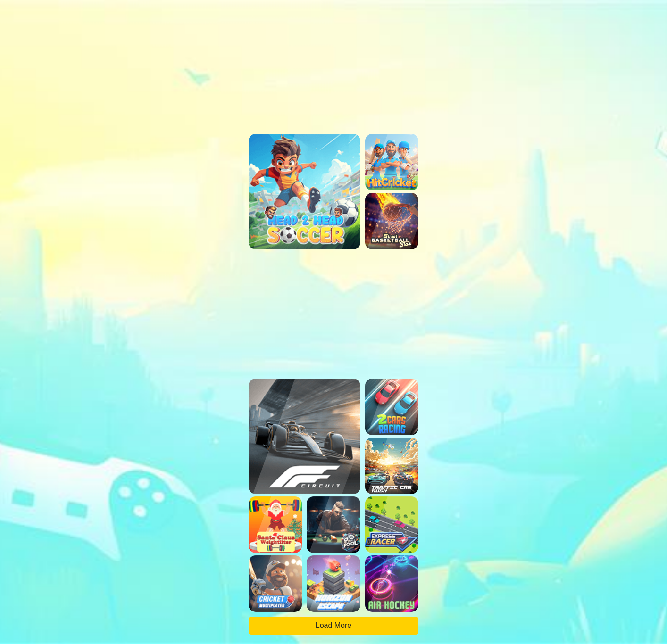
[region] (333, 59)
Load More (334, 625)
